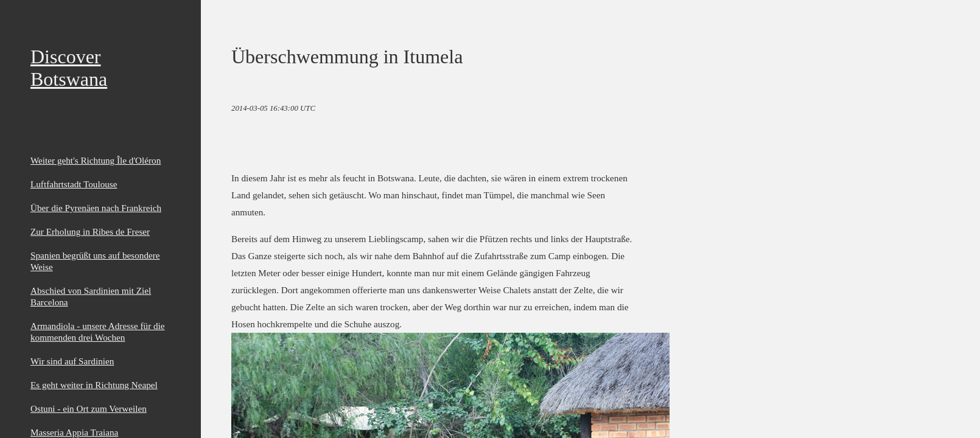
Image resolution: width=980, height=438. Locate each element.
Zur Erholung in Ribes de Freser (90, 231)
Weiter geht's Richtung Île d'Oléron (96, 160)
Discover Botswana (69, 68)
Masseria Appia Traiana (74, 432)
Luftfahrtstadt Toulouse (74, 184)
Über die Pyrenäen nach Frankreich (96, 208)
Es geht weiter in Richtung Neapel (94, 385)
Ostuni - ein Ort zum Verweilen (89, 408)
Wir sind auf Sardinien (72, 361)
